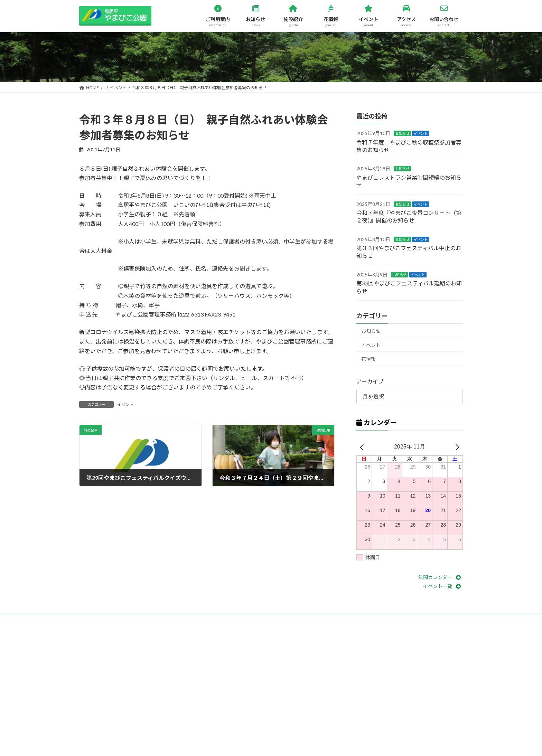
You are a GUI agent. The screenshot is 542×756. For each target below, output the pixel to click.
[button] (441, 577)
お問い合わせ (98, 620)
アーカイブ (370, 382)
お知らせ (402, 134)
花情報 (368, 359)
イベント (125, 405)
